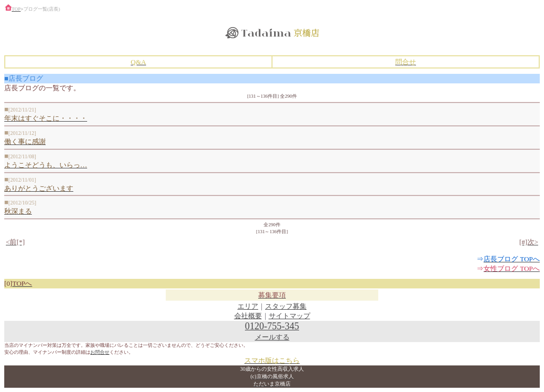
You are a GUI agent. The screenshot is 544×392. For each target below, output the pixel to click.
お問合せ (100, 352)
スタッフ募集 (286, 306)
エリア (248, 306)
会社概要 (248, 316)
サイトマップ (290, 316)
